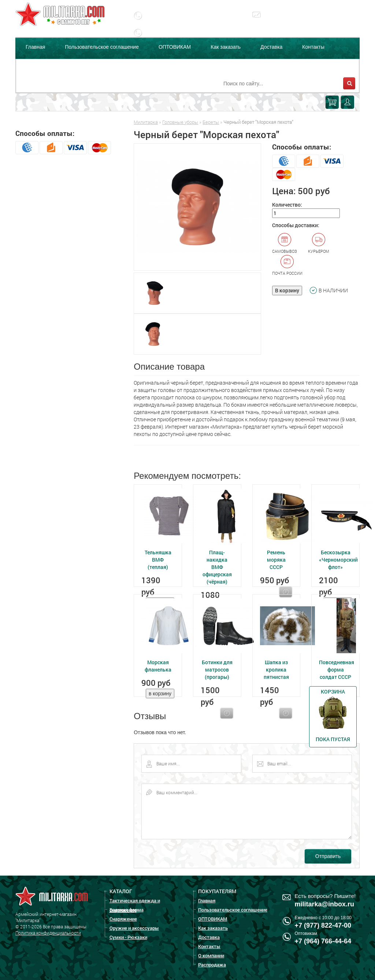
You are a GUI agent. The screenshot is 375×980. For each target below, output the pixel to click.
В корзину (287, 290)
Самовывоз (285, 243)
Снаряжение (123, 919)
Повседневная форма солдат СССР (337, 670)
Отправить (328, 856)
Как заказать (226, 47)
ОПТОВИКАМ (175, 47)
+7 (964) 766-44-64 (323, 941)
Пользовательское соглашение (102, 47)
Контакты (313, 47)
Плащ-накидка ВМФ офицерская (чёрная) (217, 567)
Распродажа (88, 65)
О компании (40, 65)
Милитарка (146, 122)
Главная (35, 47)
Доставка (271, 47)
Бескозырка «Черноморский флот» (338, 560)
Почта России (287, 265)
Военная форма (127, 910)
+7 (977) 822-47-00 (323, 925)
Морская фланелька (158, 666)
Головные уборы (180, 122)
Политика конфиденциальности (48, 933)
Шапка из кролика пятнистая (276, 670)
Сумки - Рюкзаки (128, 937)
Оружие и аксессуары (134, 928)
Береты (211, 122)
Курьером (319, 243)
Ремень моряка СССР (276, 560)
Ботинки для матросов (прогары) (217, 670)
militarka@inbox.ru (292, 20)
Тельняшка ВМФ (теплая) (158, 560)
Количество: (287, 205)
